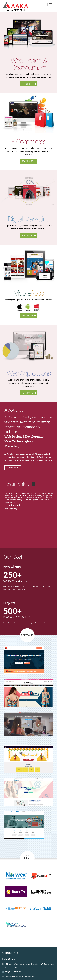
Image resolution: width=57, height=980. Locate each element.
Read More (12, 468)
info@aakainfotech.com (13, 972)
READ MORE (27, 84)
